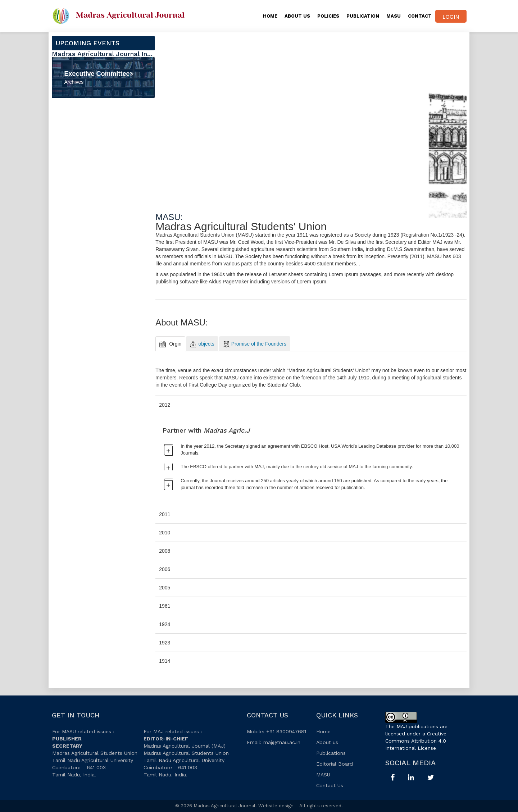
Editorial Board (335, 764)
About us (327, 742)
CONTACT (420, 16)
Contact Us (330, 785)
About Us (297, 16)
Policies (328, 16)
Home (270, 16)
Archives (74, 82)
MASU (394, 16)
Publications (331, 753)
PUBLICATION (363, 16)
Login (451, 17)
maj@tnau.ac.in (282, 742)
